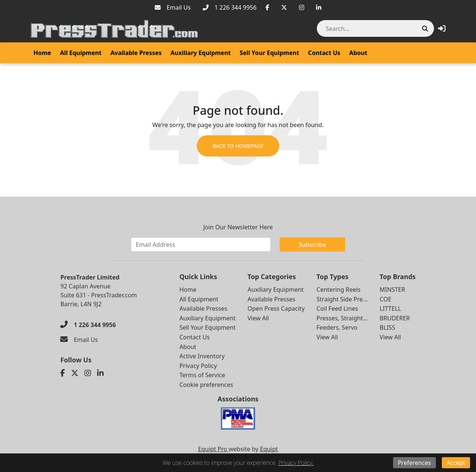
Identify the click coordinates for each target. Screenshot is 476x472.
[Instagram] (302, 7)
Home (42, 53)
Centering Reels (338, 290)
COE (385, 299)
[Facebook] (267, 7)
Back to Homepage (238, 146)
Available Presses (136, 53)
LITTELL (390, 308)
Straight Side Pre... (342, 299)
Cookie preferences (206, 385)
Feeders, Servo (337, 327)
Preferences (414, 463)
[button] (442, 28)
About (358, 53)
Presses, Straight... (342, 318)
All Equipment (81, 53)
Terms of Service (202, 375)
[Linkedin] (319, 7)
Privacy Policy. (296, 463)
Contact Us (324, 53)
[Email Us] (173, 7)
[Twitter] (284, 7)
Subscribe (312, 245)
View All (258, 318)
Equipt (269, 449)
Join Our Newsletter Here (238, 227)
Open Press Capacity (276, 308)
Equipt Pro (213, 449)
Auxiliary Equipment (201, 53)
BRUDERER (395, 318)
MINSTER (393, 290)
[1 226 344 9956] (230, 7)
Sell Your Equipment (270, 53)
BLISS (387, 327)
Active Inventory (202, 356)
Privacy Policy (198, 366)
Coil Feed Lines (337, 308)
